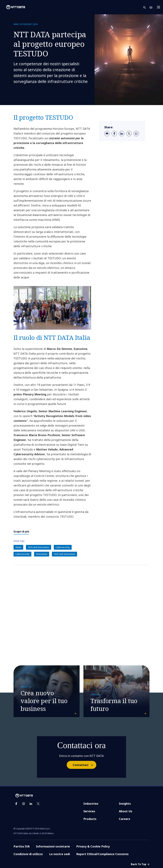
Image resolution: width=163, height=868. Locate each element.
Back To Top (140, 864)
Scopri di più (21, 531)
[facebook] (114, 134)
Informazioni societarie (53, 846)
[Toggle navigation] (159, 7)
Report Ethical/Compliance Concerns (102, 854)
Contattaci (84, 765)
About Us (126, 811)
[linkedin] (122, 134)
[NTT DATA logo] (13, 7)
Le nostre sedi (60, 854)
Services (89, 811)
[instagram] (24, 804)
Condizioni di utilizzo (28, 854)
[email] (107, 134)
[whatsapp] (136, 134)
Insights (125, 804)
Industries (91, 804)
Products (90, 819)
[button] (146, 7)
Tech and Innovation (39, 547)
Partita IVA (22, 846)
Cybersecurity (63, 547)
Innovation (42, 554)
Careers (125, 819)
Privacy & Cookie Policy (93, 846)
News (18, 547)
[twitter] (129, 134)
